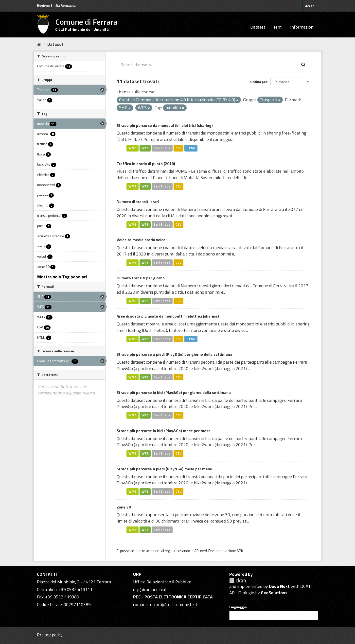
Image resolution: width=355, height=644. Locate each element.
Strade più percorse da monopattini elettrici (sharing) (165, 125)
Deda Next (279, 586)
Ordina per (259, 82)
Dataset (258, 27)
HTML (191, 148)
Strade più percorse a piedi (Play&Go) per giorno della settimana (174, 354)
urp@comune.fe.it (150, 589)
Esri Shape (162, 148)
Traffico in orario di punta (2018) (146, 164)
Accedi (310, 6)
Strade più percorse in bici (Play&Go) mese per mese (164, 431)
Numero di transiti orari (138, 202)
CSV (178, 148)
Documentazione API (225, 551)
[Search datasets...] (207, 65)
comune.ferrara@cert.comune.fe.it (165, 604)
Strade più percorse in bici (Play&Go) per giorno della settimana (174, 392)
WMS (133, 148)
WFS (145, 148)
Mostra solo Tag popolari (62, 277)
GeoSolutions (274, 593)
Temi (278, 27)
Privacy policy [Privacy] (50, 635)
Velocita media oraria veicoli (142, 240)
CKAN (238, 581)
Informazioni (302, 27)
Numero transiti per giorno (141, 278)
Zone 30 (124, 507)
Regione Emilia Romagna (56, 5)
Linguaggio (238, 607)
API (197, 551)
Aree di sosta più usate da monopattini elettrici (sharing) (168, 316)
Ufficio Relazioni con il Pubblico (162, 582)
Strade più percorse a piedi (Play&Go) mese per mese (164, 469)
